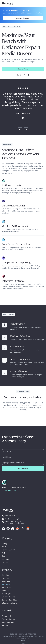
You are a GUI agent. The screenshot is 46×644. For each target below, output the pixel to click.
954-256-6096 (10, 516)
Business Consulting (9, 600)
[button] (42, 4)
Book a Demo (23, 69)
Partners (5, 562)
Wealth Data (6, 588)
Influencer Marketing (9, 603)
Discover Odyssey (23, 18)
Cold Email (6, 575)
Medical (5, 625)
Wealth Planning (8, 622)
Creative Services (8, 597)
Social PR (5, 591)
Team (4, 547)
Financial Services (8, 619)
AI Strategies (7, 594)
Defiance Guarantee (9, 550)
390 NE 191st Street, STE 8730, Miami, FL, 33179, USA (15, 523)
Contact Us (6, 559)
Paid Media (6, 584)
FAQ (3, 553)
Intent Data (6, 581)
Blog (4, 556)
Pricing (4, 544)
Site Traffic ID (7, 578)
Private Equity (7, 616)
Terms (23, 641)
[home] (8, 4)
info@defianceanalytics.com (14, 519)
